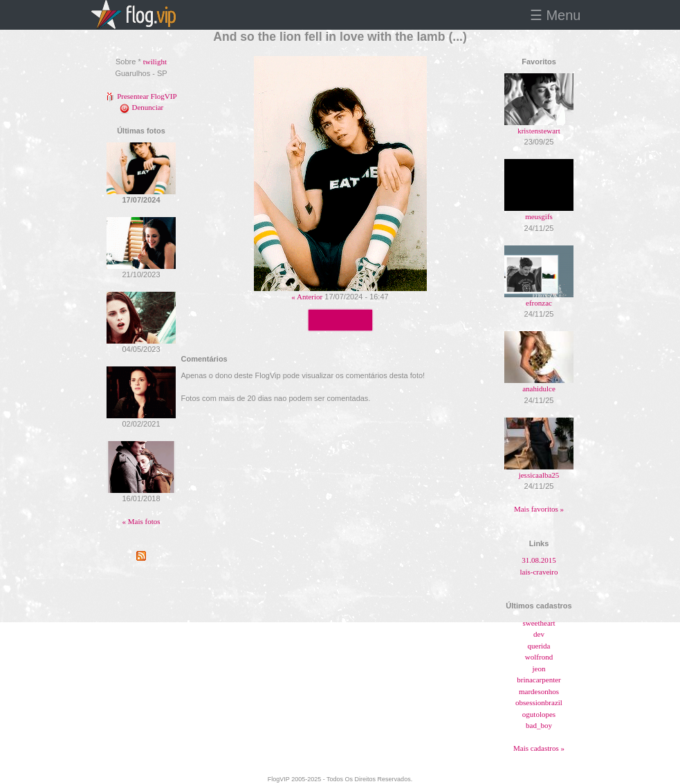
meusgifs (539, 216)
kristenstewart (539, 131)
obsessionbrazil (539, 702)
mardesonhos (539, 691)
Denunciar (141, 107)
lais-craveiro (539, 572)
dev (539, 634)
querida (539, 646)
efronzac (539, 303)
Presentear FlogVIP (141, 96)
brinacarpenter (539, 680)
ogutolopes (539, 714)
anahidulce (539, 389)
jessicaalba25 (539, 475)
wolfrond (539, 657)
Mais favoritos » (539, 509)
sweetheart (539, 623)
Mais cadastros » (539, 748)
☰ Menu (555, 15)
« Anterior (307, 297)
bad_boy (539, 725)
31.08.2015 (539, 560)
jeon (539, 669)
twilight (155, 62)
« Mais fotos (141, 521)
